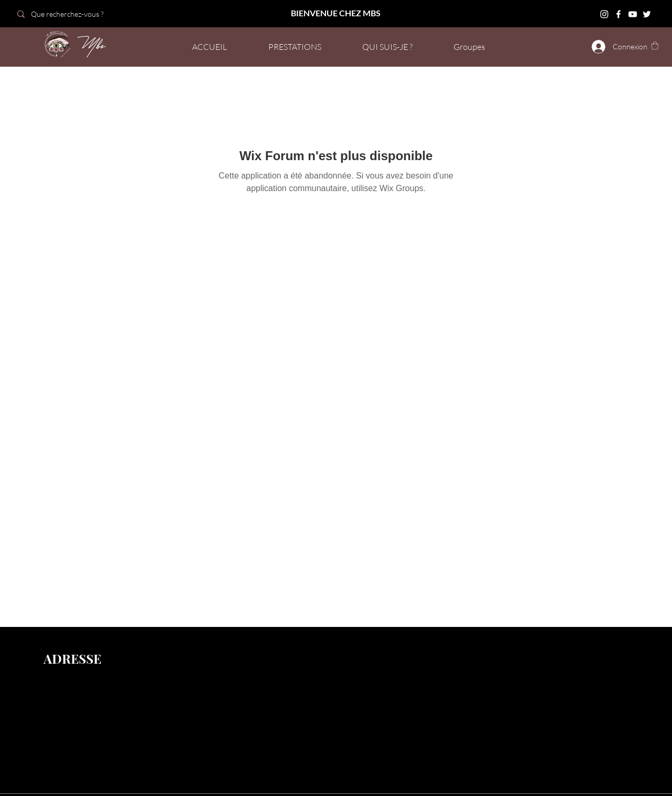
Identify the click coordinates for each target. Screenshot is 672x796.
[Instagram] (604, 14)
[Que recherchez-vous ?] (86, 14)
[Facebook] (618, 14)
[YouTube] (633, 14)
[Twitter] (647, 14)
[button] (655, 45)
